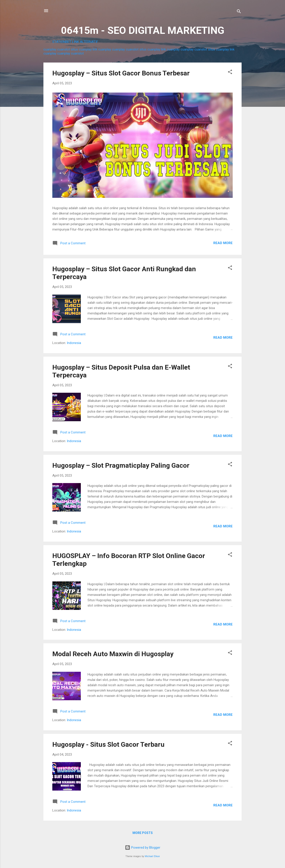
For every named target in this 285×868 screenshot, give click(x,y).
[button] (230, 73)
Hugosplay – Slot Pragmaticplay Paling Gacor (121, 465)
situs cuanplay (81, 49)
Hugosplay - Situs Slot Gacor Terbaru (108, 744)
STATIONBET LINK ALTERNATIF (75, 42)
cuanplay (50, 49)
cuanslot (64, 49)
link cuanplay (102, 49)
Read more (223, 243)
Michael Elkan (152, 856)
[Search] (239, 12)
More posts (143, 833)
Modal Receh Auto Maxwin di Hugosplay (113, 654)
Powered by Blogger (143, 848)
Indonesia (74, 343)
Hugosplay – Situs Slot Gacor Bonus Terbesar (121, 73)
